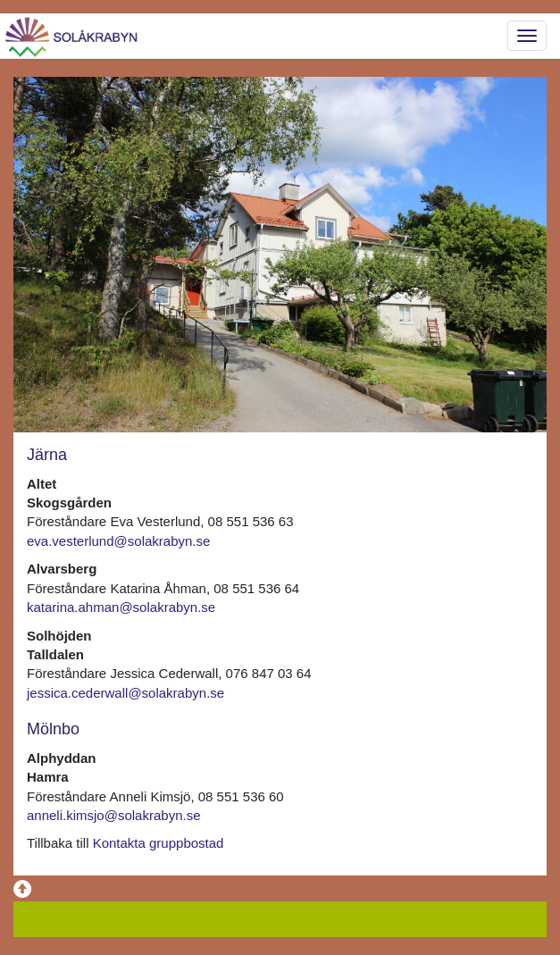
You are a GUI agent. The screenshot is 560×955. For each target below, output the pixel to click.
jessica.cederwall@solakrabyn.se (125, 693)
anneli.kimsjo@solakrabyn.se (113, 815)
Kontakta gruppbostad (159, 843)
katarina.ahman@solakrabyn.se (121, 607)
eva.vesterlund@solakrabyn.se (118, 541)
